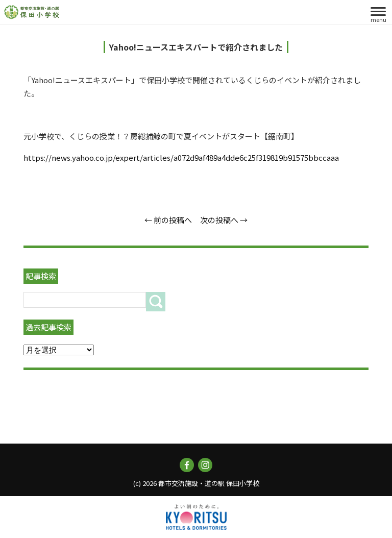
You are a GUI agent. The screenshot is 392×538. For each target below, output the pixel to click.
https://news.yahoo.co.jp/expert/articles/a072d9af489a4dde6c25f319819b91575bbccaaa (181, 157)
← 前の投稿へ (168, 220)
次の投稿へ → (224, 220)
